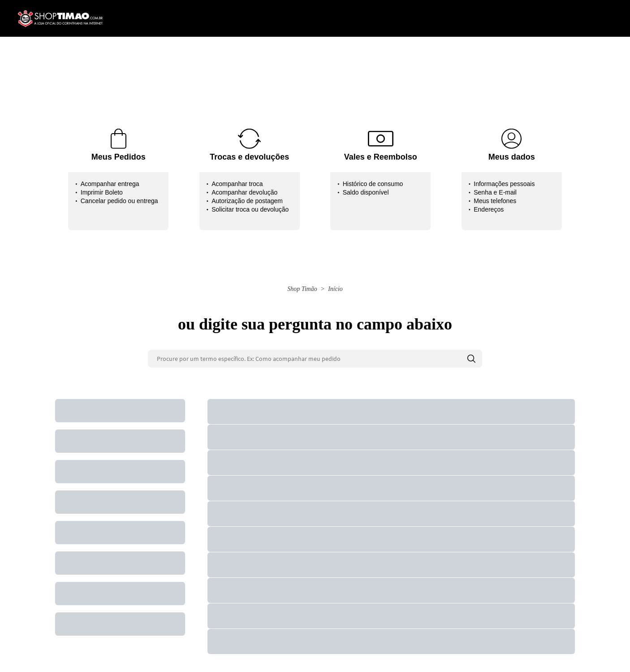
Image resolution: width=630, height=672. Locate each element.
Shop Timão (302, 289)
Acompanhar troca (237, 184)
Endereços (489, 209)
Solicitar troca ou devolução (250, 209)
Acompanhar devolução (244, 192)
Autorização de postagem (247, 201)
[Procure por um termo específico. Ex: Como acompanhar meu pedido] (315, 359)
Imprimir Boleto (102, 192)
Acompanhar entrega (110, 184)
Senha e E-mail (495, 192)
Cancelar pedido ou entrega (119, 201)
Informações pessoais (504, 184)
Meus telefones (495, 201)
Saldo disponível (366, 192)
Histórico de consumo (373, 184)
